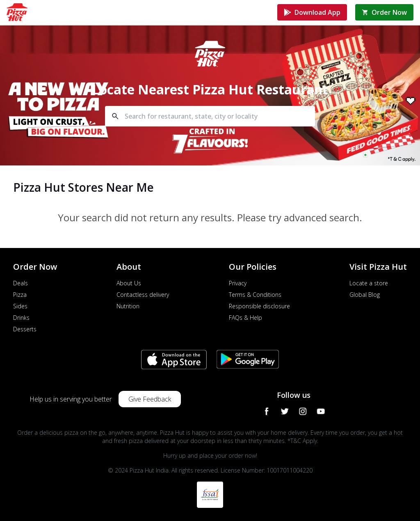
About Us (129, 283)
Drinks (21, 318)
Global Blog (365, 295)
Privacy (238, 283)
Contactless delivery (143, 295)
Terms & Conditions (255, 295)
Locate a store (369, 283)
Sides (20, 306)
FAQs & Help (245, 318)
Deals (21, 283)
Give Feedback (150, 399)
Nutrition (128, 306)
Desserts (25, 329)
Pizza (20, 295)
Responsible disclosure (259, 306)
